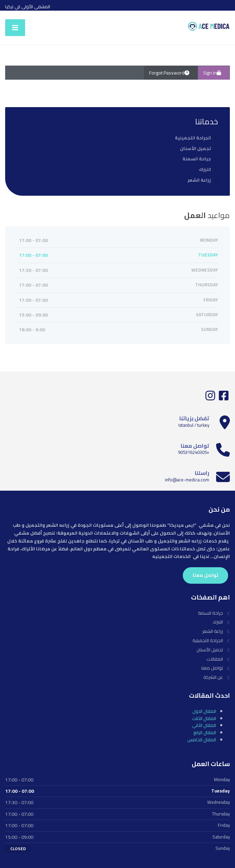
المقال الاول (204, 711)
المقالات (215, 659)
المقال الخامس (202, 740)
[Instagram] (210, 398)
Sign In (214, 73)
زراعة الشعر (199, 180)
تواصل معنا (205, 575)
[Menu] (15, 28)
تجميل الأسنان (195, 149)
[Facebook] (223, 398)
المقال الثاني (204, 725)
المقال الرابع (205, 732)
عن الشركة (213, 677)
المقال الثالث (204, 718)
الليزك (205, 169)
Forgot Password (171, 73)
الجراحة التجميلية (193, 138)
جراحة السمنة (197, 159)
